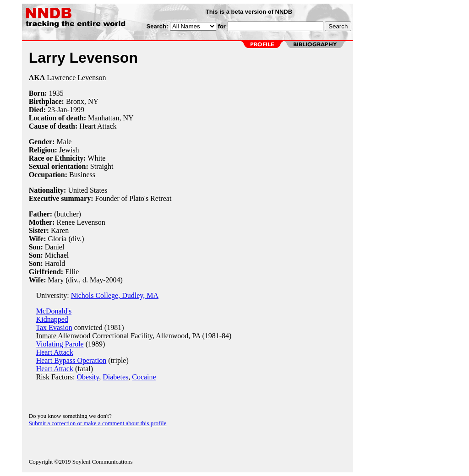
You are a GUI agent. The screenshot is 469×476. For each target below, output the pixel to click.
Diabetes (115, 377)
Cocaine (144, 377)
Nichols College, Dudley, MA (115, 295)
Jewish (69, 150)
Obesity (88, 377)
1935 (56, 93)
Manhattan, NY (111, 118)
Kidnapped (52, 319)
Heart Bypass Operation (71, 360)
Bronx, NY (82, 101)
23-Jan (57, 110)
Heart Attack (55, 352)
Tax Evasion (54, 327)
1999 (77, 110)
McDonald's (54, 311)
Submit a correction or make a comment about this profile (98, 423)
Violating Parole (60, 344)
